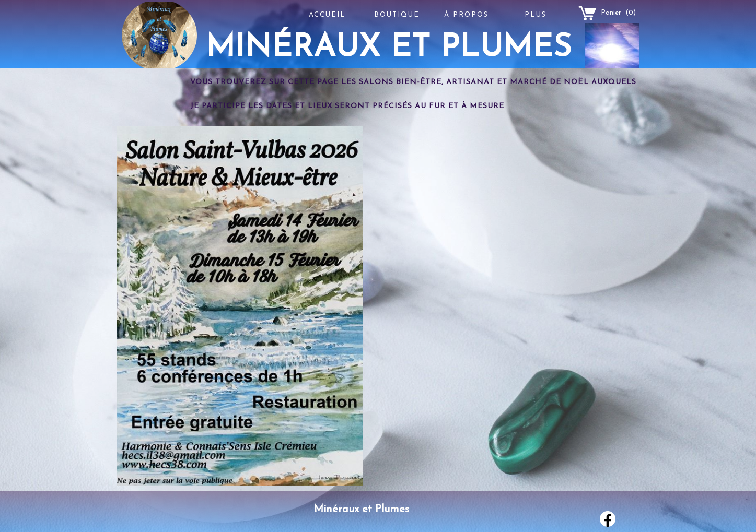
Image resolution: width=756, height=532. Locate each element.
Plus (536, 15)
